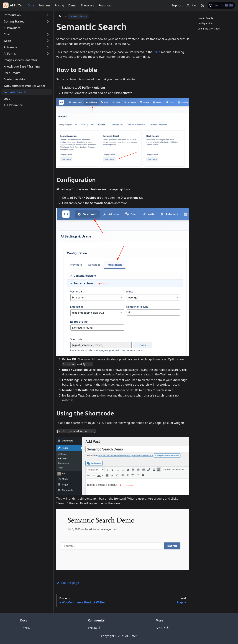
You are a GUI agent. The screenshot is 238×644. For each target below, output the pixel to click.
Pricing (59, 5)
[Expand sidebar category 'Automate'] (48, 47)
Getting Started (14, 21)
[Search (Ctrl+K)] (221, 5)
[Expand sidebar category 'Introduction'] (48, 15)
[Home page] (60, 16)
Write (7, 41)
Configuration (205, 23)
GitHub (162, 628)
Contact (192, 5)
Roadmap (105, 5)
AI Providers (12, 28)
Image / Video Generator (20, 60)
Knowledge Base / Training (22, 66)
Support (177, 5)
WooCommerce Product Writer (24, 86)
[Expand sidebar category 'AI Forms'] (48, 54)
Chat (7, 34)
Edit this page (68, 583)
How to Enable (205, 18)
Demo (72, 5)
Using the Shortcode (209, 29)
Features (44, 5)
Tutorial (25, 628)
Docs (31, 5)
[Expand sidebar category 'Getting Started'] (48, 21)
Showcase (87, 5)
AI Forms (10, 54)
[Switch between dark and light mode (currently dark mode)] (203, 5)
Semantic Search (15, 92)
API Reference (13, 105)
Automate (10, 47)
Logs (7, 99)
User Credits (12, 73)
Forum (94, 628)
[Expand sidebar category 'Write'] (48, 41)
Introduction (12, 15)
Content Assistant (16, 79)
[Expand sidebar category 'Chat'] (48, 34)
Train (157, 52)
